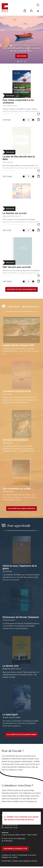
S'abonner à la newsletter (15, 849)
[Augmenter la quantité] (33, 120)
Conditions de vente (9, 855)
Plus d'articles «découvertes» (22, 509)
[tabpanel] (21, 40)
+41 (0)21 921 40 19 (11, 825)
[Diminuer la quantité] (24, 120)
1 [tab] (18, 62)
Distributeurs (8, 841)
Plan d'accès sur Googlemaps (15, 838)
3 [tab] (25, 62)
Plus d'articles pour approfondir (21, 735)
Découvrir (22, 56)
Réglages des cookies (10, 857)
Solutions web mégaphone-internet (25, 861)
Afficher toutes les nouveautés (21, 289)
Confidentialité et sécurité (26, 855)
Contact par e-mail (11, 828)
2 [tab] (22, 62)
